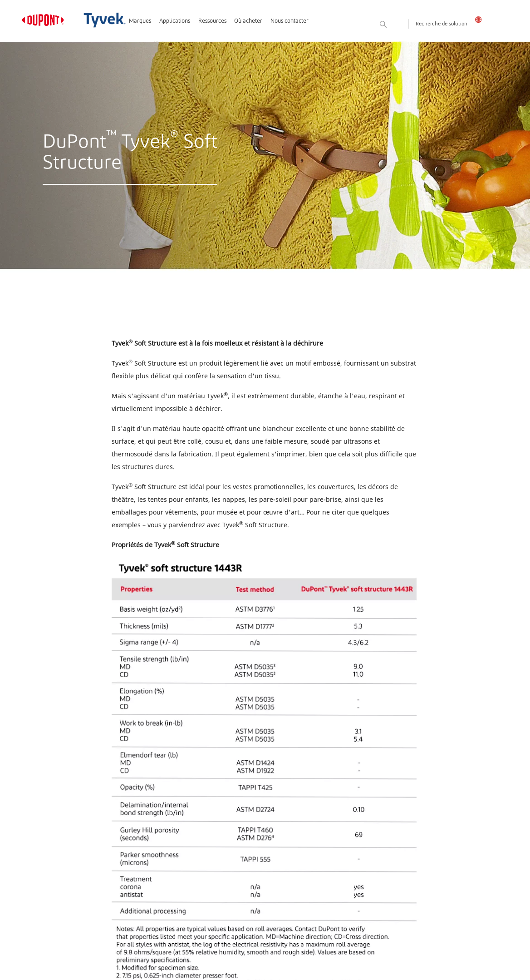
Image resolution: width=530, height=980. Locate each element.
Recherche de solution (442, 24)
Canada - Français (481, 20)
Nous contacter (290, 21)
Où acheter (248, 21)
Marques (140, 21)
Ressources (212, 21)
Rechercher (399, 25)
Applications (175, 21)
